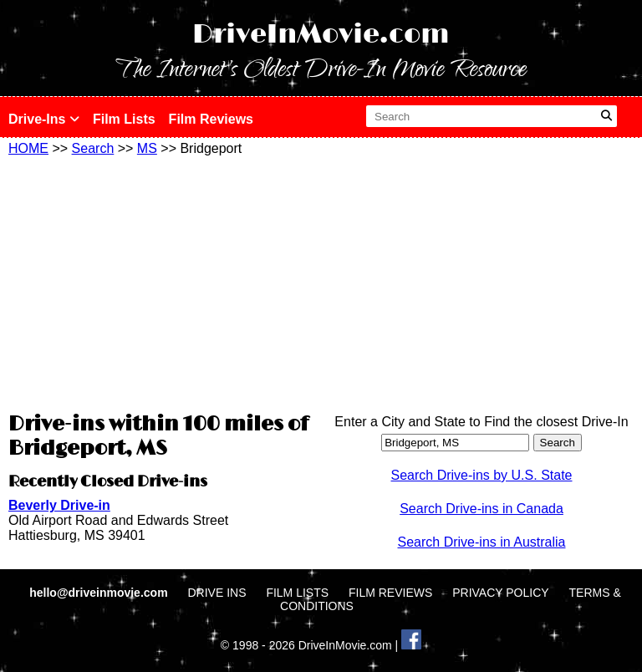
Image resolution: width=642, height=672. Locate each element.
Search (93, 148)
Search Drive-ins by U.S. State (482, 475)
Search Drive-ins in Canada (481, 509)
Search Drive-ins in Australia (482, 542)
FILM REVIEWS (390, 593)
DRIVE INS (217, 593)
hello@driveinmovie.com (100, 593)
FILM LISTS (297, 593)
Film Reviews (211, 119)
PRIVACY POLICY (500, 593)
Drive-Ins (44, 119)
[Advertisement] (160, 282)
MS (147, 148)
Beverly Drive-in (59, 505)
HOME (28, 148)
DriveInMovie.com (321, 35)
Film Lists (124, 119)
